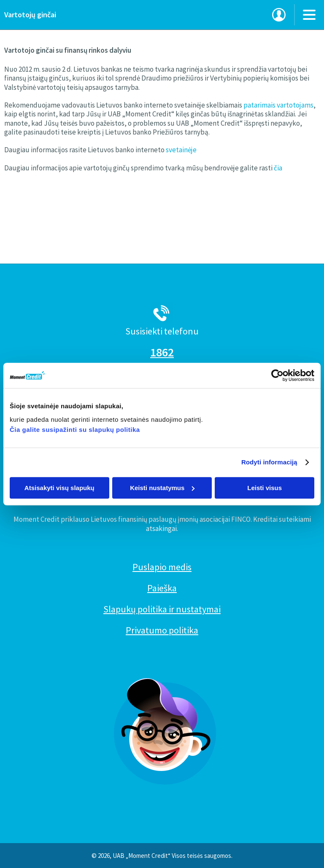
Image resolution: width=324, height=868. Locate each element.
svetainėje (181, 150)
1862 (162, 352)
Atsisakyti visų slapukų (59, 488)
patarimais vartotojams (278, 105)
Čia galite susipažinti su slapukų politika (75, 430)
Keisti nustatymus (162, 488)
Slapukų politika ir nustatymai (162, 609)
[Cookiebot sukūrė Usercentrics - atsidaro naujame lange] (277, 375)
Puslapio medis (162, 567)
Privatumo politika (162, 630)
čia (278, 168)
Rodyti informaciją (269, 462)
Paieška (162, 588)
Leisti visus (265, 488)
